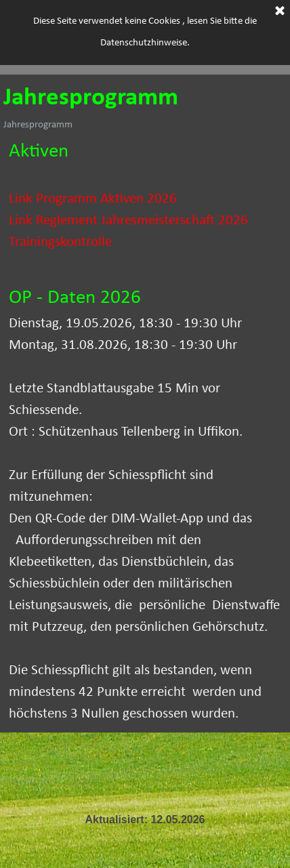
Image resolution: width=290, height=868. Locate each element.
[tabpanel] (145, 206)
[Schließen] (280, 11)
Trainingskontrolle (60, 242)
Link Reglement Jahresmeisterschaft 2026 (128, 221)
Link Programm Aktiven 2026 (93, 199)
